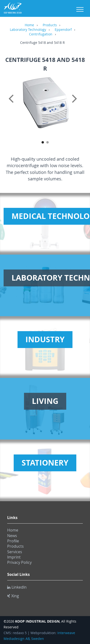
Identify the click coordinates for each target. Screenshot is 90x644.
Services (15, 552)
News (12, 536)
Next (78, 104)
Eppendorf (63, 30)
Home (29, 25)
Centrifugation (41, 34)
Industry (45, 339)
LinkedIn (17, 587)
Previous (12, 104)
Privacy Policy (19, 562)
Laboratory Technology (28, 30)
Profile (13, 541)
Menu (80, 9)
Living (45, 401)
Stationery (45, 463)
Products (50, 25)
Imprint (14, 557)
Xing (13, 596)
